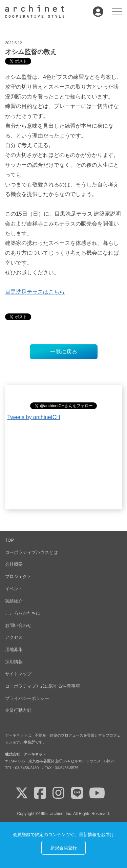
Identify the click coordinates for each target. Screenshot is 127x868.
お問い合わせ (18, 625)
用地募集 (14, 649)
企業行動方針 (18, 710)
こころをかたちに (23, 613)
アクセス (14, 637)
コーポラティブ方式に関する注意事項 (43, 686)
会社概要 (14, 564)
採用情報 (14, 662)
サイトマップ (18, 674)
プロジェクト (18, 576)
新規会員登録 (64, 848)
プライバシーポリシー (27, 698)
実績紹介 (14, 601)
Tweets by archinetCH (34, 417)
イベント (14, 589)
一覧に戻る (64, 352)
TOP (9, 540)
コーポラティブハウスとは (31, 552)
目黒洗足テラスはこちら (35, 292)
